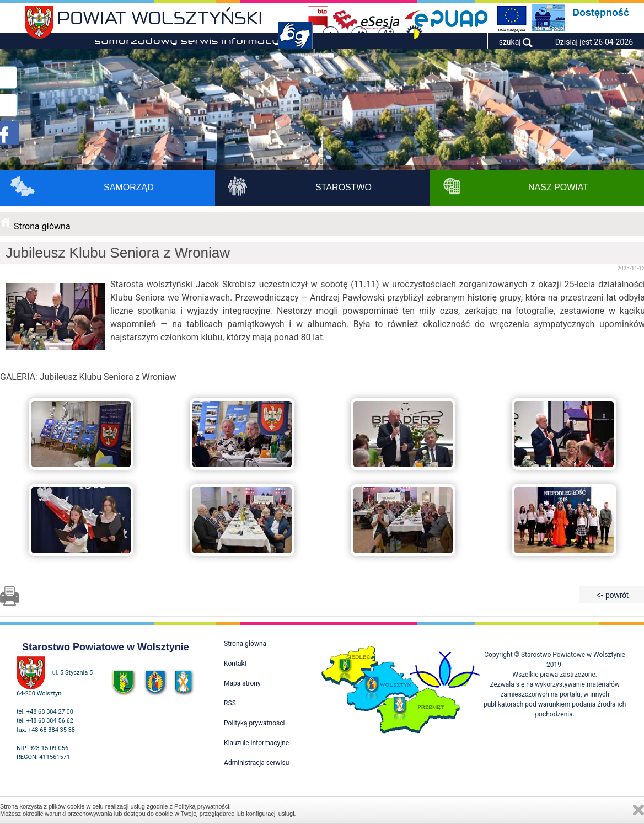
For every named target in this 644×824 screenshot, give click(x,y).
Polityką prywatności (202, 806)
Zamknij (638, 810)
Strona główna (42, 226)
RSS (230, 703)
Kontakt (235, 664)
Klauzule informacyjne (256, 743)
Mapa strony (242, 683)
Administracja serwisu (256, 763)
